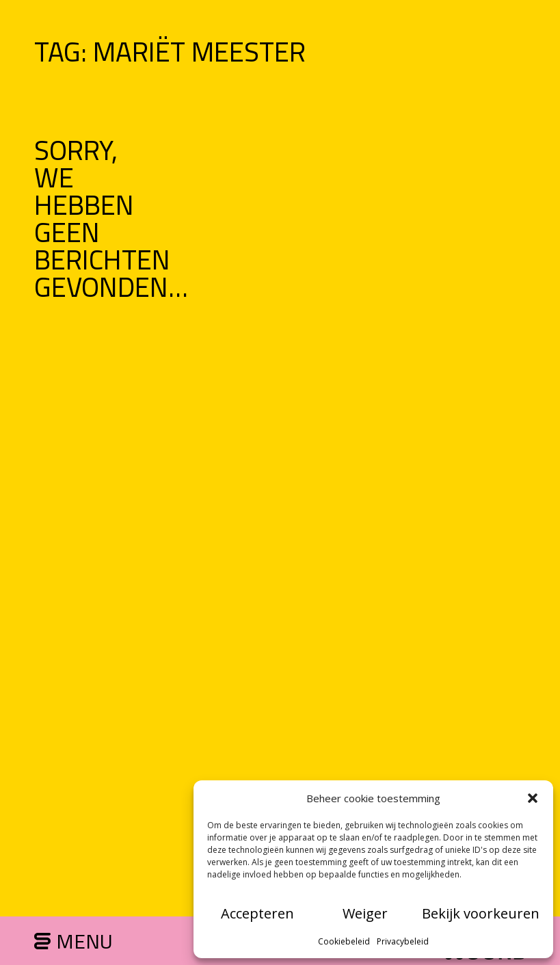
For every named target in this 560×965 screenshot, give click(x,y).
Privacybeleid (403, 941)
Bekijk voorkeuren (481, 913)
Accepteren (257, 913)
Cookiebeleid (344, 941)
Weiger (365, 913)
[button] (533, 798)
